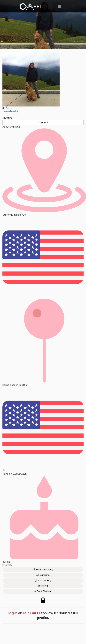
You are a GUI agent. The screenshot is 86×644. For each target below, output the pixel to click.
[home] (31, 7)
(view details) (10, 111)
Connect (43, 122)
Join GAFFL (31, 613)
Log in (13, 613)
